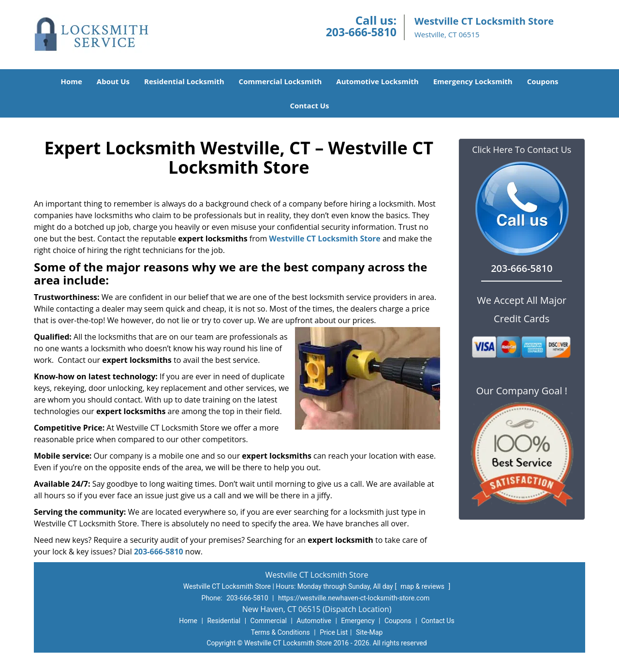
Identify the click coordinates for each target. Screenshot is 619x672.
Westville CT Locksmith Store (324, 239)
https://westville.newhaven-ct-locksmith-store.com (354, 598)
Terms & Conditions (280, 632)
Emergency (358, 621)
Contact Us (309, 105)
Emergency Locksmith (473, 81)
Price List (334, 632)
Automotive (314, 621)
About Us (113, 81)
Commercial (269, 621)
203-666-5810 (361, 32)
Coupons (543, 81)
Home (71, 81)
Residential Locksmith (184, 81)
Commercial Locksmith (280, 81)
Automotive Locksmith (377, 81)
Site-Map (369, 632)
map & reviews (423, 586)
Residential (224, 621)
